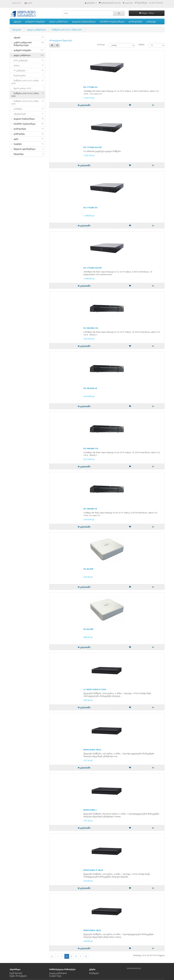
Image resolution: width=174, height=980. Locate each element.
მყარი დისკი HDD (28, 88)
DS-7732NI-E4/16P (93, 268)
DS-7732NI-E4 (90, 207)
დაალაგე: (101, 44)
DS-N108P (88, 629)
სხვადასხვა (29, 154)
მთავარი (17, 30)
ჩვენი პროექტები (18, 976)
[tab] (28, 38)
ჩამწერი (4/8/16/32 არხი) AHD (28, 82)
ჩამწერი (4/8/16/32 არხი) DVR (28, 102)
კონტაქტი (151, 21)
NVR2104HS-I (90, 810)
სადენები (29, 144)
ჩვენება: (142, 44)
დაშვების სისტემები (35, 21)
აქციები (17, 21)
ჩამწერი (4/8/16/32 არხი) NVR (67, 30)
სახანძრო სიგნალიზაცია (112, 21)
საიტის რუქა (55, 976)
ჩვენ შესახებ (16, 973)
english (28, 3)
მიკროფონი (28, 75)
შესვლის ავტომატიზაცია (29, 149)
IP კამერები (28, 70)
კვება (29, 139)
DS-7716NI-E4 (90, 87)
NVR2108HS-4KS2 (92, 930)
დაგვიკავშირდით (58, 973)
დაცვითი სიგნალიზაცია (84, 21)
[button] (11, 44)
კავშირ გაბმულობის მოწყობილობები (29, 44)
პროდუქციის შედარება (61, 40)
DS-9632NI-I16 (91, 328)
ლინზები (28, 109)
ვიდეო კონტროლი (59, 21)
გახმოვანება (29, 134)
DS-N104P (88, 569)
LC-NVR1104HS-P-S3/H (95, 689)
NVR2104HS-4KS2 (92, 750)
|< (52, 956)
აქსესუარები (28, 114)
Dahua (28, 65)
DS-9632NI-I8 (90, 388)
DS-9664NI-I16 (91, 448)
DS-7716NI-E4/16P (93, 147)
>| (86, 956)
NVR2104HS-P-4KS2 (93, 870)
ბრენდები (94, 973)
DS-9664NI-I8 (90, 509)
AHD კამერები (28, 60)
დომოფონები (135, 21)
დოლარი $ (16, 3)
